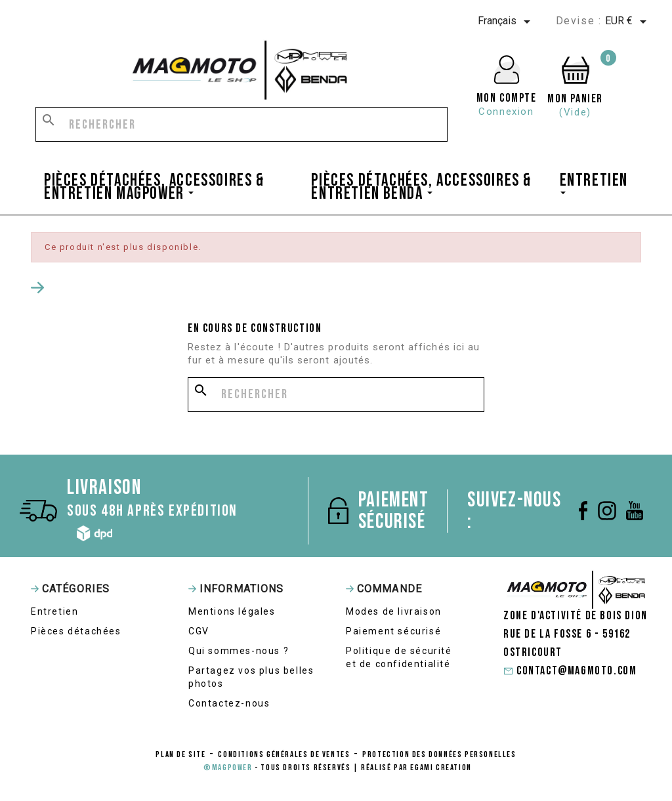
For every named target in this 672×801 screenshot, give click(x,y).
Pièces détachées (76, 631)
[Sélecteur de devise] (628, 22)
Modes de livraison (394, 611)
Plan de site (180, 754)
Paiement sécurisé (393, 631)
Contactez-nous (229, 703)
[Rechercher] (241, 124)
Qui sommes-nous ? (239, 651)
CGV (199, 631)
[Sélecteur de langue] (506, 22)
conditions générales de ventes (284, 754)
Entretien (54, 611)
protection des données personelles (439, 754)
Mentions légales (232, 611)
